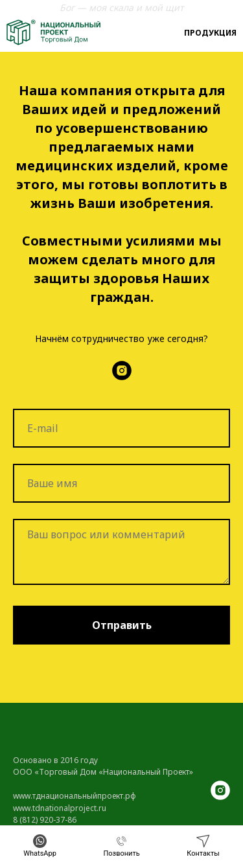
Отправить (122, 625)
